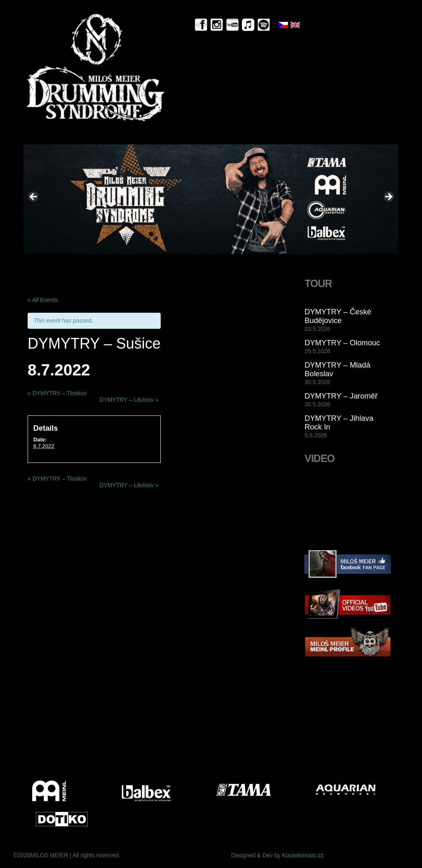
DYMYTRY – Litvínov (129, 400)
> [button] (388, 197)
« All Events (43, 300)
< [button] (34, 197)
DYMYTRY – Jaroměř (341, 396)
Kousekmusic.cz (303, 855)
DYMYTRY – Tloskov (57, 393)
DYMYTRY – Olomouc (342, 343)
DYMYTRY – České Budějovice (338, 316)
